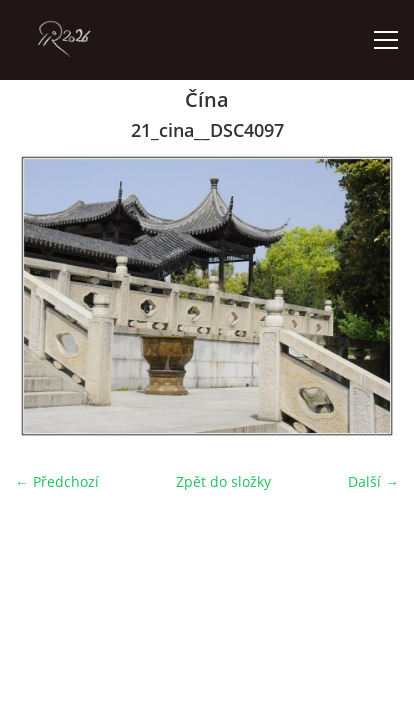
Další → (373, 481)
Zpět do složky (223, 481)
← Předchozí (57, 481)
